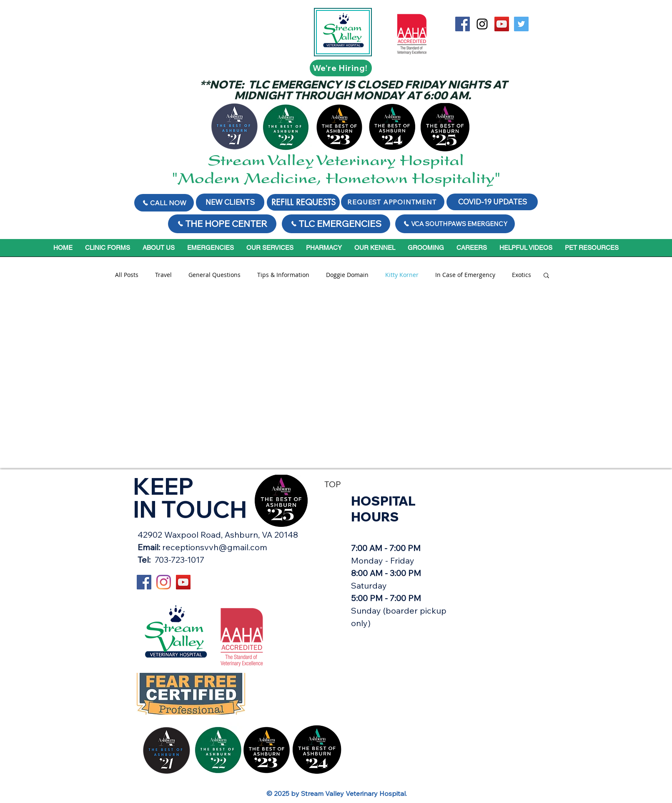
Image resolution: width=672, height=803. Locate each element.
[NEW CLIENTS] (230, 202)
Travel (163, 275)
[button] (546, 276)
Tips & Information (283, 275)
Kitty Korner (402, 275)
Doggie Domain (347, 275)
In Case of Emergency (465, 275)
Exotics (522, 275)
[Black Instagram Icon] (482, 24)
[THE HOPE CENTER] (222, 224)
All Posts (127, 275)
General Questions (214, 275)
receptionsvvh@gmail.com (215, 547)
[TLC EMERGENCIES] (336, 224)
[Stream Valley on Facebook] (463, 24)
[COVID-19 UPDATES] (492, 202)
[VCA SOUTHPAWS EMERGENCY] (455, 224)
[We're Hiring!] (341, 68)
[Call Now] (164, 203)
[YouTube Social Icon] (502, 24)
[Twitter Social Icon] (521, 24)
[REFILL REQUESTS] (303, 202)
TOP (333, 484)
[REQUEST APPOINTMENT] (393, 202)
